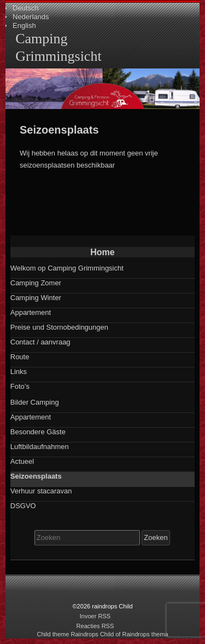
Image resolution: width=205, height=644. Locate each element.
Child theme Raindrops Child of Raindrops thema (102, 634)
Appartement (31, 312)
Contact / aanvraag (40, 342)
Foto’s (20, 386)
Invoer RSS (95, 616)
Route (20, 357)
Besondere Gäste (38, 432)
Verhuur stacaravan (41, 491)
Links (19, 372)
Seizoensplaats (36, 476)
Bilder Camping (35, 402)
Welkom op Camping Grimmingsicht (67, 268)
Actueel (22, 461)
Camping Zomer (36, 283)
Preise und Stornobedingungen (59, 327)
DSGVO (23, 506)
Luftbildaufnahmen (40, 447)
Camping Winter (36, 298)
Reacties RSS (95, 626)
